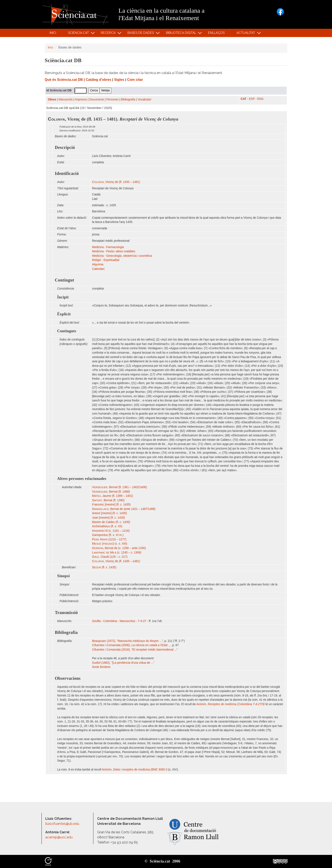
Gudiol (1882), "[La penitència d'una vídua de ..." (123, 663)
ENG (260, 99)
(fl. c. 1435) (104, 567)
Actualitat (247, 34)
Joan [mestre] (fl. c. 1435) (109, 518)
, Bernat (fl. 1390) (108, 500)
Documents (97, 100)
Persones (112, 100)
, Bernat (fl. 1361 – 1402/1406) (119, 487)
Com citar (135, 80)
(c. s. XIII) (110, 544)
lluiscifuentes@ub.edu (63, 824)
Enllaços (216, 33)
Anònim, (230, 704)
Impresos (81, 100)
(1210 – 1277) (109, 539)
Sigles (119, 80)
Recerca (109, 34)
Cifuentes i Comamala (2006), (131, 645)
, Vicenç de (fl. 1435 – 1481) (116, 182)
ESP (252, 99)
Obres (52, 100)
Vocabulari (144, 100)
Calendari (98, 269)
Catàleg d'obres (99, 80)
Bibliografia (128, 100)
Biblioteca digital (182, 34)
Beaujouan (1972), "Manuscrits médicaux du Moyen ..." (127, 641)
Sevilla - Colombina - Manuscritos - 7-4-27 (119, 621)
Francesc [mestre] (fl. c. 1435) (111, 505)
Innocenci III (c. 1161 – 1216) (111, 531)
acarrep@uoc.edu (59, 837)
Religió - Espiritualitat (106, 260)
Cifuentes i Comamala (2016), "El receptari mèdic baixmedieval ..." (135, 650)
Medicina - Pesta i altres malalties (114, 251)
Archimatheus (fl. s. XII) (107, 526)
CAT (243, 99)
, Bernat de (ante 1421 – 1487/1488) (124, 509)
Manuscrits (66, 100)
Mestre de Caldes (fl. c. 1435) (111, 522)
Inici (53, 33)
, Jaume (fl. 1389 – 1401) (113, 496)
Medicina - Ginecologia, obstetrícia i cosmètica (122, 256)
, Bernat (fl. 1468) (111, 492)
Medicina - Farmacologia (108, 247)
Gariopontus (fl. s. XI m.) (108, 535)
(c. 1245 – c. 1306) (117, 553)
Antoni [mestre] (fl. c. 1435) (110, 513)
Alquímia (98, 264)
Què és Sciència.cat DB (64, 80)
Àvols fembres (102, 667)
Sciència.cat (79, 34)
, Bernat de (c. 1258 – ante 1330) (119, 548)
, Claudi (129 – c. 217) (110, 557)
